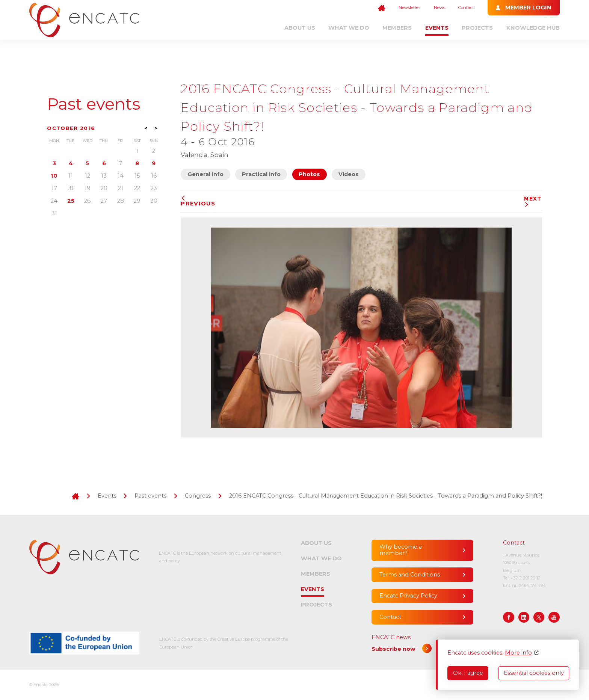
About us (300, 28)
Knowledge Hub (533, 28)
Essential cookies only (534, 673)
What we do (349, 28)
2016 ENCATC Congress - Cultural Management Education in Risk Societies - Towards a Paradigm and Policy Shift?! (386, 496)
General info (205, 174)
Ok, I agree (468, 673)
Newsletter (409, 8)
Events (437, 28)
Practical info (261, 174)
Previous (198, 201)
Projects (477, 28)
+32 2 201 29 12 (526, 578)
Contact (466, 8)
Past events (94, 104)
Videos (349, 174)
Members (397, 28)
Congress (198, 496)
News (439, 8)
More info (518, 653)
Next (533, 201)
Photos (309, 174)
